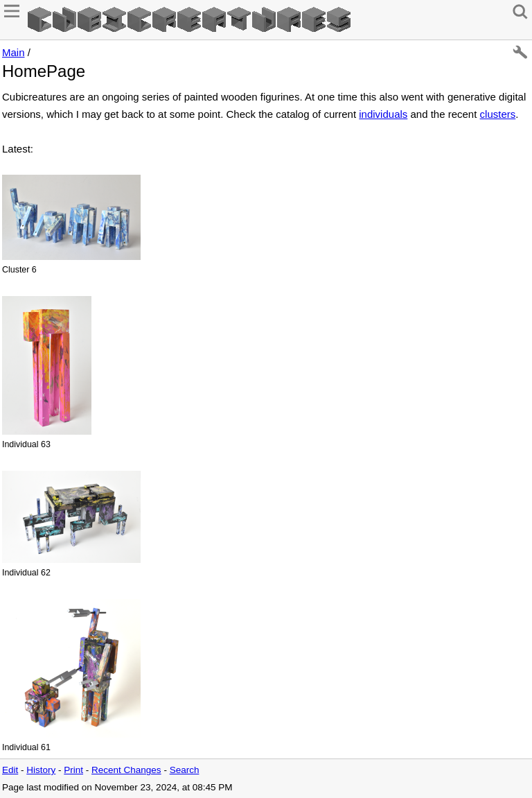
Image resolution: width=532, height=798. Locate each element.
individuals (383, 114)
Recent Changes (126, 770)
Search (185, 770)
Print (73, 770)
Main (14, 52)
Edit (10, 770)
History (41, 770)
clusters (498, 114)
